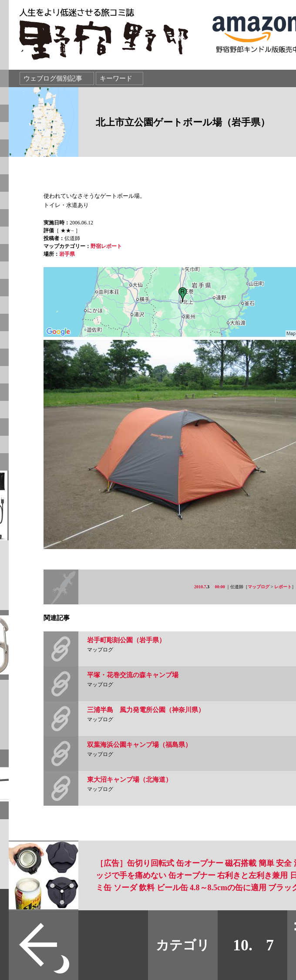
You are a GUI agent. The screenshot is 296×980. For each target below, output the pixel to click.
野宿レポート (106, 246)
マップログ (259, 587)
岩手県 (67, 254)
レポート (283, 587)
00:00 (220, 587)
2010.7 (200, 587)
